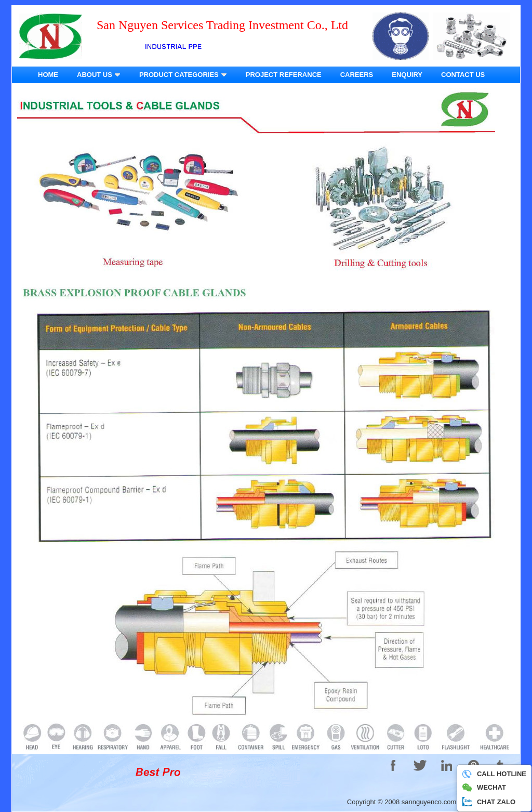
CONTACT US (463, 75)
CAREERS (357, 75)
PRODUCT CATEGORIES (183, 75)
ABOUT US (99, 75)
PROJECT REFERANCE (284, 75)
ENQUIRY (407, 75)
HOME (48, 75)
